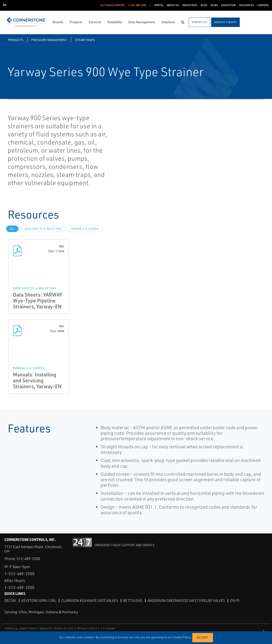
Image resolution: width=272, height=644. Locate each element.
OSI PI (235, 601)
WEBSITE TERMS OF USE (57, 629)
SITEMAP (109, 629)
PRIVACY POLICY (88, 629)
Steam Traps (85, 40)
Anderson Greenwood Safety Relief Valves (186, 601)
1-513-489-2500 (19, 574)
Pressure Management (49, 40)
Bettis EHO (133, 601)
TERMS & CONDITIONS (21, 629)
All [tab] (12, 229)
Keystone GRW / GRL (39, 601)
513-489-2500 (28, 559)
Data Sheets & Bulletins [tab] (43, 229)
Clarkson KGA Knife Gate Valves (90, 601)
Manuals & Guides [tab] (85, 229)
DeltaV (10, 601)
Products (15, 40)
